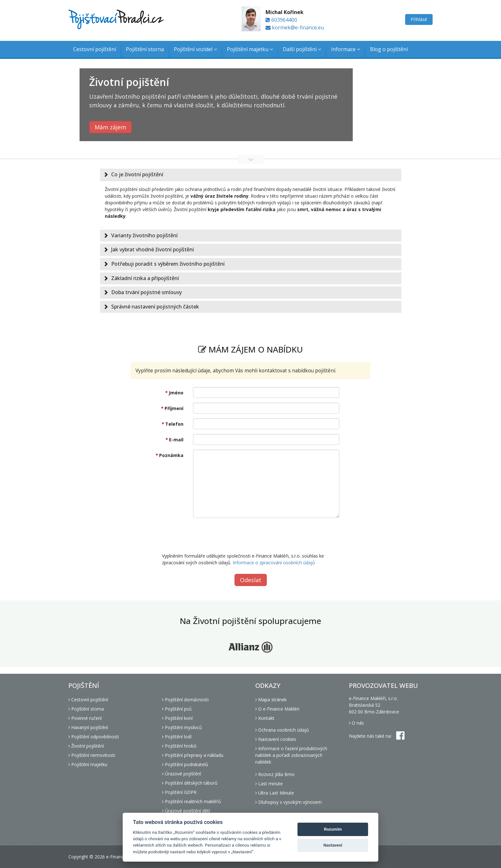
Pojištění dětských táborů (190, 783)
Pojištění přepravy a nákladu (193, 755)
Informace (346, 49)
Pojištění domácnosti (185, 700)
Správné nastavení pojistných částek (155, 307)
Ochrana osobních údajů (282, 730)
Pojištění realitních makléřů (192, 801)
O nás (356, 723)
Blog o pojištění (389, 49)
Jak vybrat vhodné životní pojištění (153, 249)
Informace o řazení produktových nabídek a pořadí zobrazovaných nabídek (291, 755)
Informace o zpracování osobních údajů (274, 563)
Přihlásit (419, 19)
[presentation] (242, 535)
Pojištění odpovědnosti (94, 737)
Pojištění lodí (177, 737)
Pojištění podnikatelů (185, 764)
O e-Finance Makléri (277, 709)
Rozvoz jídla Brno (275, 774)
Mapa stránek (271, 700)
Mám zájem (110, 127)
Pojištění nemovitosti (92, 755)
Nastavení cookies (276, 739)
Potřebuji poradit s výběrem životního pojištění (168, 264)
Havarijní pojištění (88, 727)
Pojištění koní (177, 718)
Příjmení (174, 408)
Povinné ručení (85, 718)
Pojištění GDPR (179, 792)
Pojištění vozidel (195, 49)
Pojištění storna (145, 49)
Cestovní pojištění (95, 49)
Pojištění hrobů (179, 746)
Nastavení (333, 845)
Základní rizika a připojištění (145, 278)
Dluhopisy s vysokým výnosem (289, 802)
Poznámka (171, 455)
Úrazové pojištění (181, 774)
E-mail (176, 440)
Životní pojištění (86, 746)
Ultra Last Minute (275, 793)
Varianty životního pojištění (144, 235)
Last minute (269, 784)
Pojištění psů (177, 709)
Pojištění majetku (250, 49)
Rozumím (333, 829)
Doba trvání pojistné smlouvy (146, 292)
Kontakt (265, 718)
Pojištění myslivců (182, 727)
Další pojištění (302, 49)
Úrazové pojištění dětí (186, 811)
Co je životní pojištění (137, 174)
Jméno (176, 393)
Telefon (174, 424)
